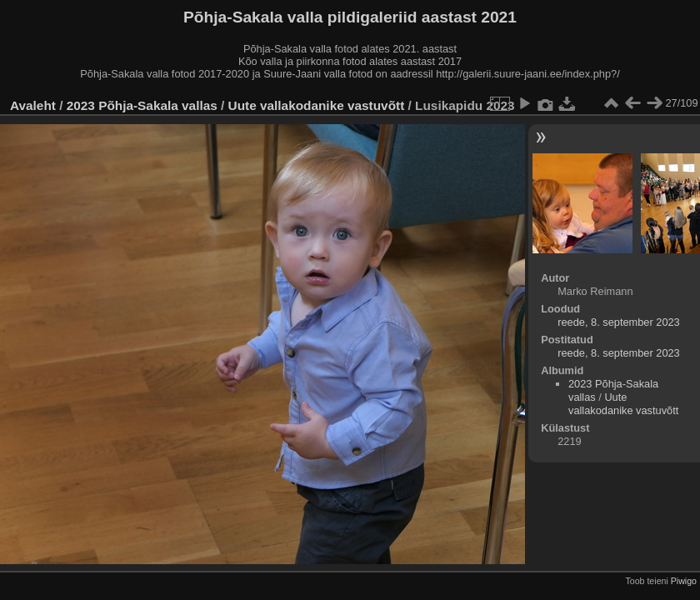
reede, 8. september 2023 (619, 322)
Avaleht (33, 105)
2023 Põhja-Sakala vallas (142, 105)
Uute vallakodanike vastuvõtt (317, 105)
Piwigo (684, 581)
